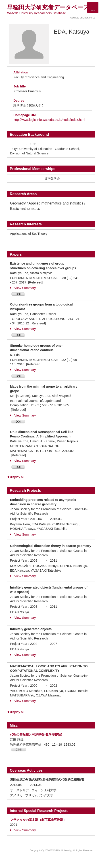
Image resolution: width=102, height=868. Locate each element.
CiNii (19, 750)
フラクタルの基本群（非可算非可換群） (38, 820)
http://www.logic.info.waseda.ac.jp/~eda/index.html (49, 120)
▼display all (16, 477)
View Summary (23, 288)
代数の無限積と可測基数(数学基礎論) (36, 734)
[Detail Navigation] (93, 7)
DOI (18, 294)
